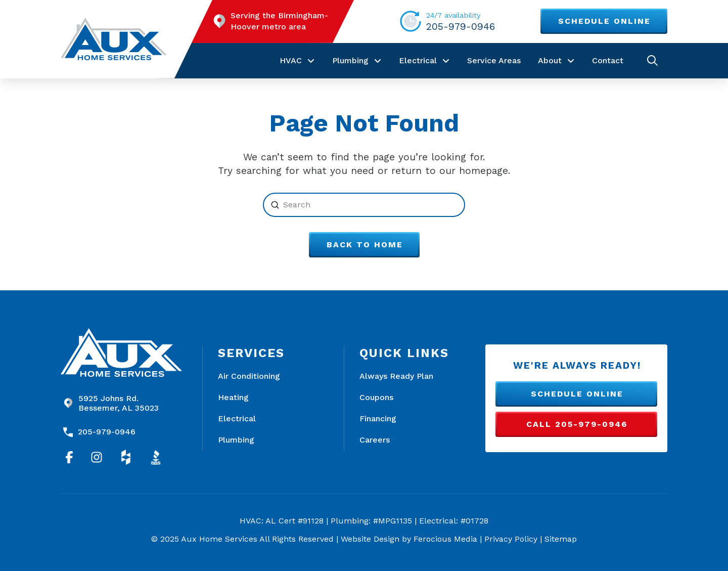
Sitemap (561, 539)
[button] (652, 60)
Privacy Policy (511, 539)
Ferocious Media (445, 539)
